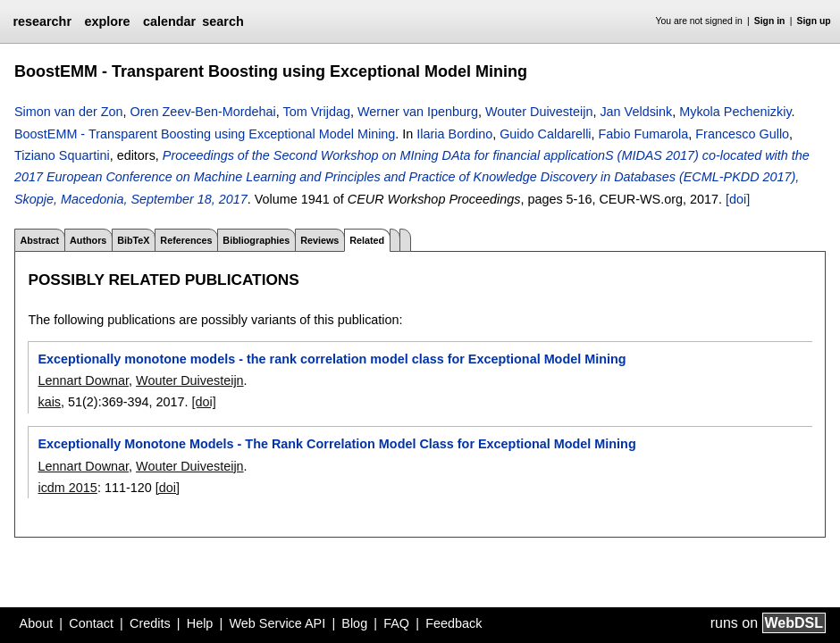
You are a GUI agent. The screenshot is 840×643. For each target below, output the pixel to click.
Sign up (814, 21)
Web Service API (277, 623)
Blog (354, 623)
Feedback (454, 623)
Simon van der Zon (69, 112)
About (37, 623)
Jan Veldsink (636, 112)
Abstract (39, 240)
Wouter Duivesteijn (539, 112)
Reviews (319, 240)
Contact (91, 623)
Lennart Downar (83, 380)
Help (200, 623)
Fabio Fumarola (644, 134)
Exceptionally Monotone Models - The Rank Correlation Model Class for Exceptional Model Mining (336, 444)
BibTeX (133, 240)
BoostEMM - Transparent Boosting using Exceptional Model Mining (205, 134)
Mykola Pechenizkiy (735, 112)
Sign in (770, 21)
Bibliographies (256, 240)
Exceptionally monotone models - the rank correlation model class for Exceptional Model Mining (332, 359)
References (186, 240)
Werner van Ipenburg (418, 112)
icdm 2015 (67, 488)
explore (107, 21)
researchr (42, 21)
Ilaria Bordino (454, 134)
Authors (88, 240)
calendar (169, 21)
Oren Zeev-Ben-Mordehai (203, 112)
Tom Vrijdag (317, 112)
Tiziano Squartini (62, 155)
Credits (150, 623)
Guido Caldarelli (545, 134)
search (223, 21)
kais (49, 402)
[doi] (738, 199)
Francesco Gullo (742, 134)
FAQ (396, 623)
